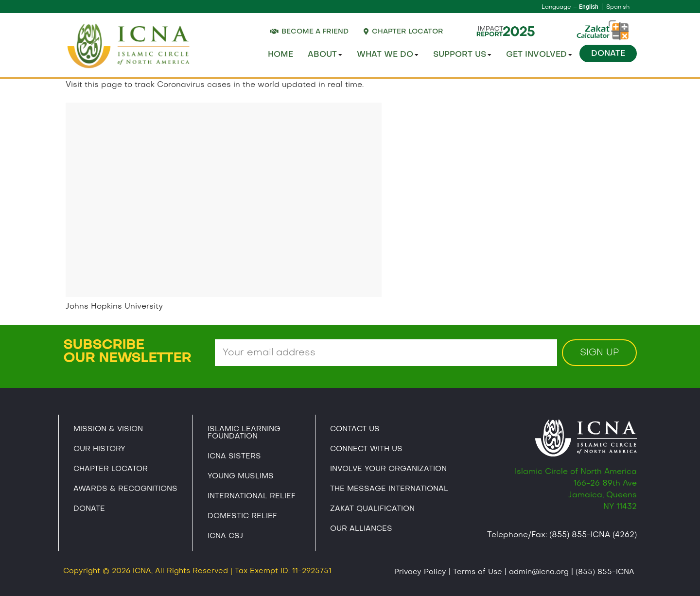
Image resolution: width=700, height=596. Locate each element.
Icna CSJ (225, 536)
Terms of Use (478, 572)
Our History (99, 449)
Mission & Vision (108, 429)
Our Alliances (361, 529)
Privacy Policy (420, 572)
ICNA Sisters (234, 456)
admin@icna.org (539, 572)
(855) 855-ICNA (605, 572)
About (325, 55)
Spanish (618, 7)
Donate (608, 54)
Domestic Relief (242, 516)
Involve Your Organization (388, 469)
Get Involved (539, 55)
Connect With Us (366, 449)
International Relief (252, 496)
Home (280, 55)
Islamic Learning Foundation (244, 433)
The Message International (389, 489)
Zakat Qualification (372, 509)
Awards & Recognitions (125, 489)
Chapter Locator (111, 469)
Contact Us (355, 429)
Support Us (462, 55)
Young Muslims (241, 476)
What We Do (388, 55)
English (589, 7)
